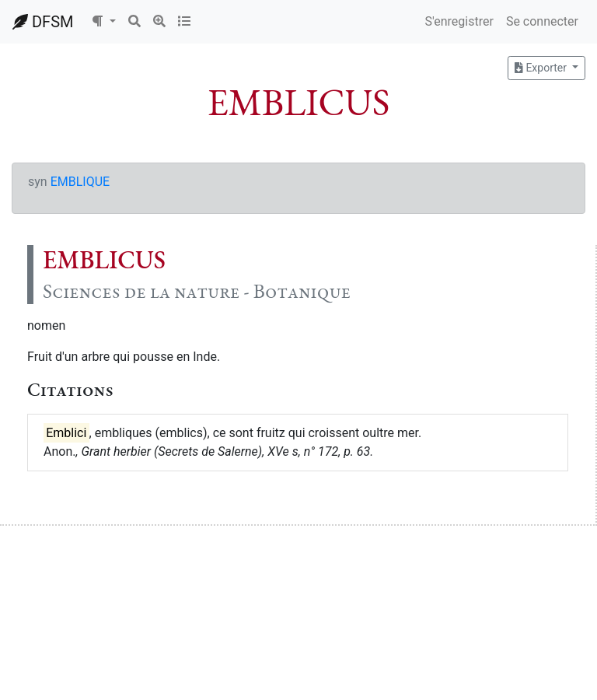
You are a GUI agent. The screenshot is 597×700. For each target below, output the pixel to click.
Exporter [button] (542, 68)
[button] (103, 22)
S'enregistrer (459, 21)
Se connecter (542, 21)
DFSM (43, 22)
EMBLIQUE (80, 182)
